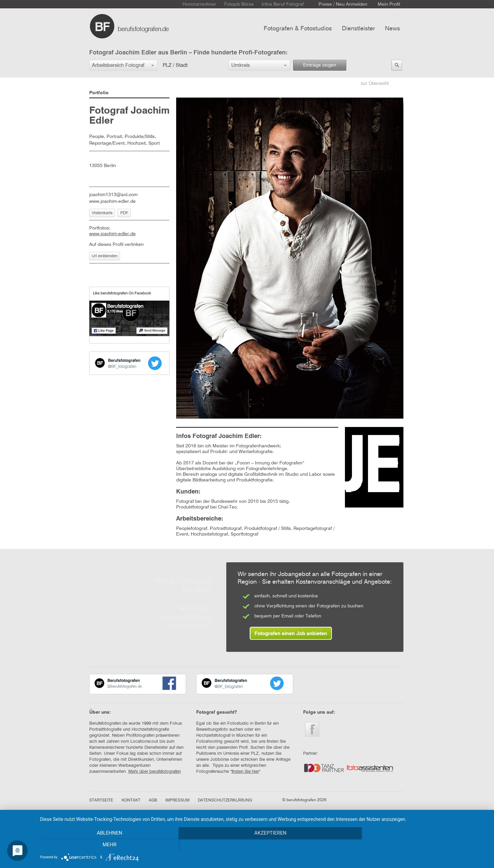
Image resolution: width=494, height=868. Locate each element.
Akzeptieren (264, 845)
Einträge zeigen (320, 65)
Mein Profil (389, 4)
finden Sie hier (245, 772)
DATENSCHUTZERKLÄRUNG (225, 801)
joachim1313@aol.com (113, 195)
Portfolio (99, 93)
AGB (153, 801)
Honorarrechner (199, 4)
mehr (420, 845)
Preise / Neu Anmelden (343, 4)
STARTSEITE (101, 801)
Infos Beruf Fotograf (283, 4)
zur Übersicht (375, 84)
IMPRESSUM (177, 801)
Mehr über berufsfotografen (155, 772)
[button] (123, 65)
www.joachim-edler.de (112, 201)
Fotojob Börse (239, 4)
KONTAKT (131, 801)
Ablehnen (107, 845)
